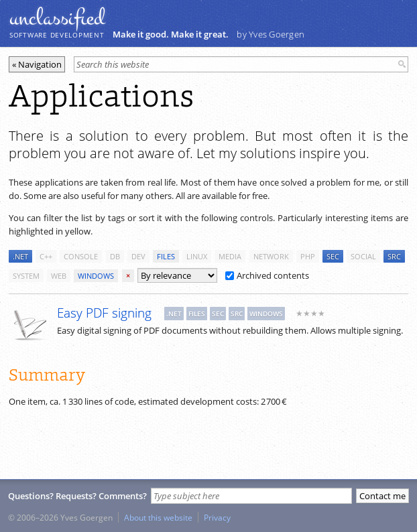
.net (20, 256)
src (394, 256)
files (166, 256)
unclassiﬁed (57, 18)
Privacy (217, 517)
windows (96, 276)
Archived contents (267, 275)
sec (333, 256)
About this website (158, 517)
